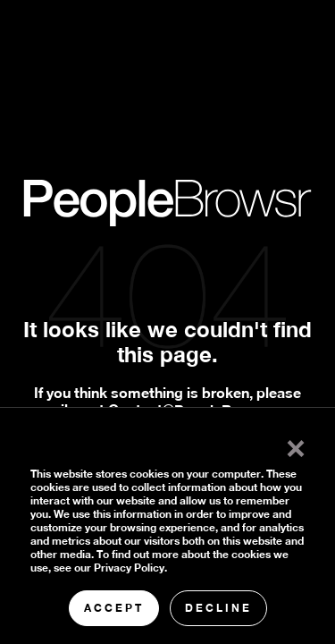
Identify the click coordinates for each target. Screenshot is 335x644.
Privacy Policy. (130, 568)
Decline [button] (218, 608)
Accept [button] (114, 608)
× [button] (296, 445)
